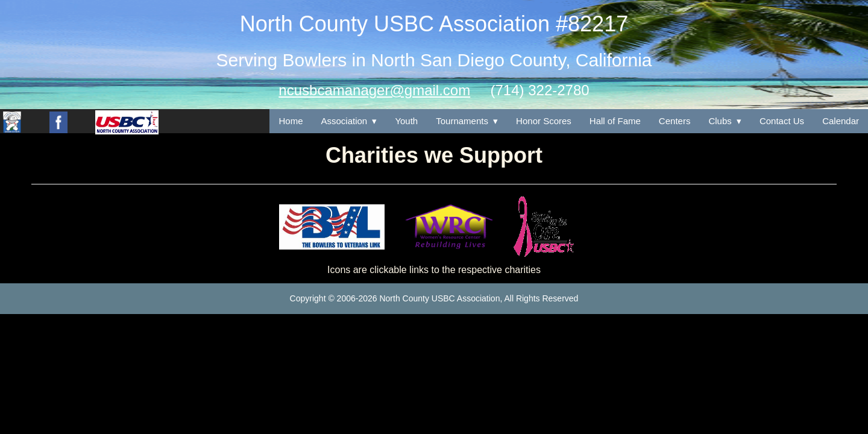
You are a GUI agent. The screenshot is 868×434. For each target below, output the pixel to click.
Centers (675, 121)
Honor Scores (544, 121)
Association (344, 121)
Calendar (841, 121)
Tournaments (462, 121)
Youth (406, 121)
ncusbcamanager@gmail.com (374, 90)
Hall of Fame (615, 121)
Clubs (720, 121)
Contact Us (782, 121)
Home (291, 121)
